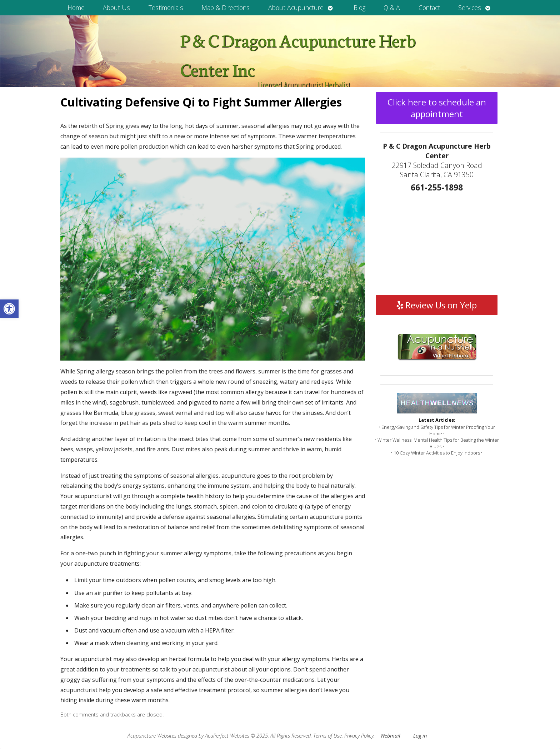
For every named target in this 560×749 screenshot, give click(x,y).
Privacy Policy (359, 736)
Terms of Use (327, 736)
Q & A (392, 8)
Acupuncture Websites (152, 736)
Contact (429, 8)
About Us (116, 8)
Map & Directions (226, 8)
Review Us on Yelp (437, 305)
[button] (9, 309)
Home (76, 8)
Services (470, 8)
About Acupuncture (296, 8)
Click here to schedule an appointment (437, 108)
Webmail (390, 736)
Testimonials (166, 8)
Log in (420, 736)
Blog (359, 8)
